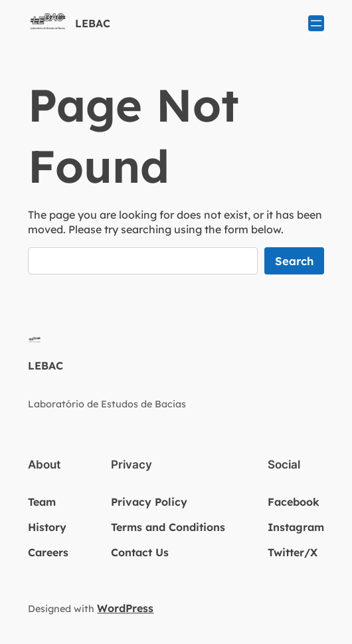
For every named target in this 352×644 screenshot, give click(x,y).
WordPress (125, 608)
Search (294, 261)
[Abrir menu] (316, 23)
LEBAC (93, 23)
